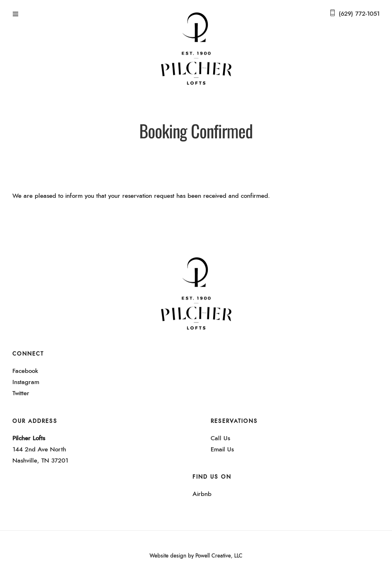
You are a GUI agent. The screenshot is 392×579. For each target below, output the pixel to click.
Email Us (222, 450)
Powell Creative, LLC (219, 556)
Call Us (220, 438)
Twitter (21, 393)
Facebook (25, 371)
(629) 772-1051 (359, 14)
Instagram (26, 382)
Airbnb (202, 494)
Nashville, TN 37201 (40, 461)
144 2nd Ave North (39, 450)
